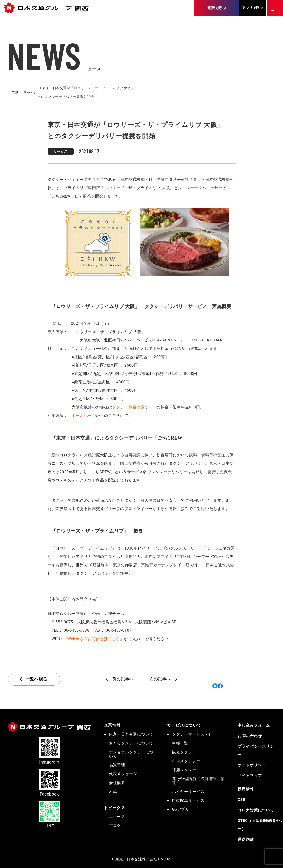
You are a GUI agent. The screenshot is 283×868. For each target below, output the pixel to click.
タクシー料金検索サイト (134, 407)
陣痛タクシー (184, 770)
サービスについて (184, 725)
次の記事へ (160, 679)
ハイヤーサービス (188, 792)
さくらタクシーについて (131, 743)
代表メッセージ (123, 774)
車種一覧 (180, 743)
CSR (241, 800)
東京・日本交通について (131, 734)
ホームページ (84, 416)
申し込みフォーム (254, 725)
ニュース (117, 817)
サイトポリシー (252, 765)
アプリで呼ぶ (253, 8)
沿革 (113, 792)
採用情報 (246, 789)
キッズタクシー (186, 761)
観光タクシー (184, 752)
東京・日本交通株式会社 (48, 8)
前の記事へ (123, 679)
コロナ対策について (256, 810)
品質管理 (117, 765)
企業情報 (112, 725)
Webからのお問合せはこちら (94, 639)
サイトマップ (250, 776)
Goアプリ (181, 809)
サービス (61, 151)
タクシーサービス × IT (192, 734)
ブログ (115, 826)
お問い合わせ (250, 736)
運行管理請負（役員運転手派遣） (198, 781)
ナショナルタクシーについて (131, 754)
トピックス (114, 808)
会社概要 (117, 783)
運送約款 (246, 839)
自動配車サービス (188, 800)
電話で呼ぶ (217, 8)
